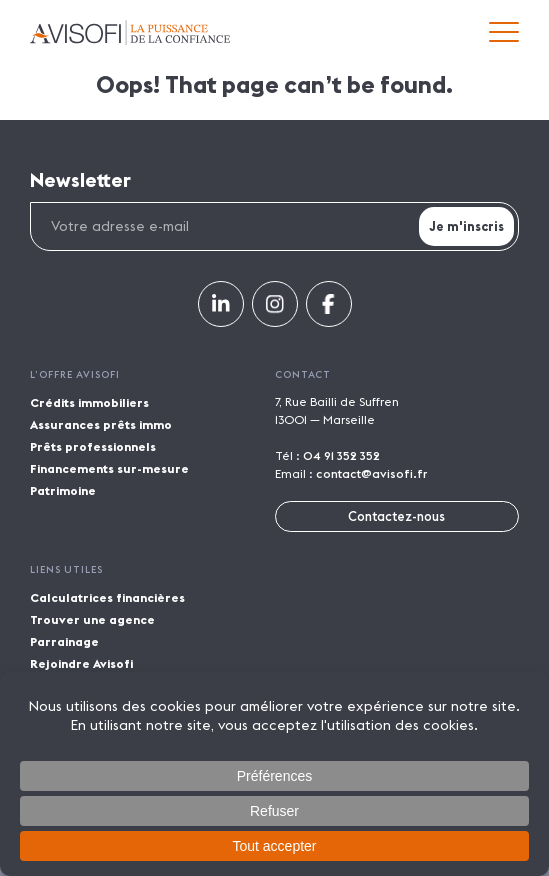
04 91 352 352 (341, 455)
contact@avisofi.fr (371, 473)
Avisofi (130, 32)
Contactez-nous (396, 516)
